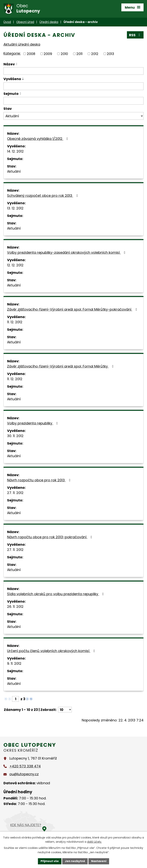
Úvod (7, 22)
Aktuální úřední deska (22, 44)
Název (9, 64)
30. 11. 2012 (15, 436)
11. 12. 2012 (15, 322)
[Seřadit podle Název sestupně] (17, 65)
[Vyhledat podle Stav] (73, 116)
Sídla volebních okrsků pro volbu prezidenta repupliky (56, 594)
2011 (79, 54)
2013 (110, 54)
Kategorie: (12, 53)
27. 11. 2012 (15, 493)
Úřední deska (49, 22)
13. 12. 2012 (15, 208)
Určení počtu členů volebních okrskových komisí (52, 651)
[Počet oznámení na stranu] (65, 710)
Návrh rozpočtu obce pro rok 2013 (39, 480)
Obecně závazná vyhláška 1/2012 (38, 139)
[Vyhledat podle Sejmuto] (73, 101)
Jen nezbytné (75, 861)
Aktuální (14, 171)
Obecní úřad (25, 22)
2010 (64, 54)
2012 (95, 54)
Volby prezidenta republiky (33, 423)
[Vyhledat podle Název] (73, 71)
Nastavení (99, 861)
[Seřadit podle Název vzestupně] (17, 63)
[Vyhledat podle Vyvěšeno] (73, 86)
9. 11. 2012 (14, 663)
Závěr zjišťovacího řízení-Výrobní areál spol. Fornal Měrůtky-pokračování (73, 309)
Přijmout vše (50, 861)
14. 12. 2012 (15, 151)
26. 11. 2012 (15, 607)
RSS (135, 35)
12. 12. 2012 (15, 265)
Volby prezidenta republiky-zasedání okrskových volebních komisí (67, 252)
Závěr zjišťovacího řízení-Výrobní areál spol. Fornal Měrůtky (61, 366)
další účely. (94, 842)
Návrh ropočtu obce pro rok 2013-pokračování (50, 537)
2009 (48, 54)
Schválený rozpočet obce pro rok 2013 (43, 196)
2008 (31, 54)
